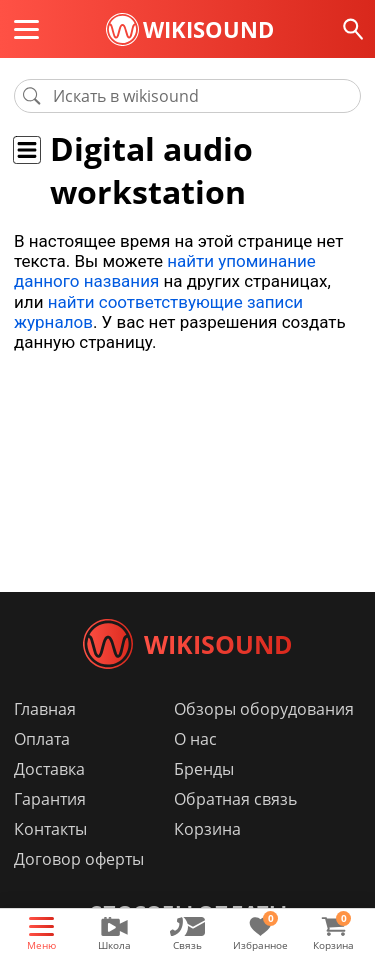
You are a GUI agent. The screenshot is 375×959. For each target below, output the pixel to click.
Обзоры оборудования (264, 709)
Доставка (49, 769)
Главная (45, 709)
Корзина (207, 829)
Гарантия (50, 799)
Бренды (204, 769)
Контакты (50, 829)
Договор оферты (79, 859)
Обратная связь (235, 799)
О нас (195, 739)
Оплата (42, 739)
